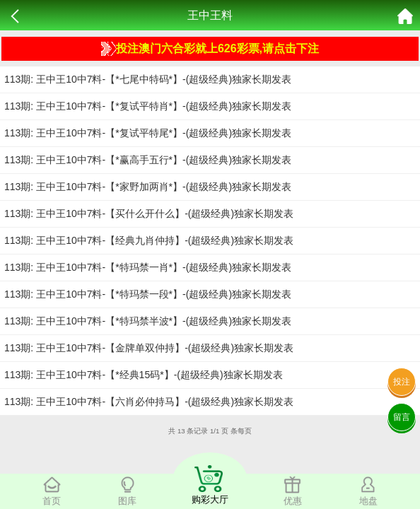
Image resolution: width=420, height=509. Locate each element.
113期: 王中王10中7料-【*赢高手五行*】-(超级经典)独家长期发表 (148, 160)
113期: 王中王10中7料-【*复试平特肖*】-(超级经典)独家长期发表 (148, 106)
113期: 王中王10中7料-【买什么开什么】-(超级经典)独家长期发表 (149, 213)
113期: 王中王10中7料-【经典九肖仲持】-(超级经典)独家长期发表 (149, 240)
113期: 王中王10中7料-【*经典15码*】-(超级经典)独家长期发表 (144, 375)
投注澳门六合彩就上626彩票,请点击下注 (210, 49)
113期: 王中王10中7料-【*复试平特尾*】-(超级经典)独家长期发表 (148, 133)
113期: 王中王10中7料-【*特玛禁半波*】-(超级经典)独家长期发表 (148, 321)
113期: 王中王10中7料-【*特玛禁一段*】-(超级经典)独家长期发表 (148, 294)
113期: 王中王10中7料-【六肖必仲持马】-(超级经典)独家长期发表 (149, 402)
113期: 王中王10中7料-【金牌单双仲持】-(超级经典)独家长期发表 (149, 348)
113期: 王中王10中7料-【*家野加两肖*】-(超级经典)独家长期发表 (148, 187)
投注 (402, 382)
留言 (402, 417)
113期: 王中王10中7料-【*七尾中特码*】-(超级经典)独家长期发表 (148, 79)
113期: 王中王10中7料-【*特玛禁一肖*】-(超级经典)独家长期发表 (148, 267)
